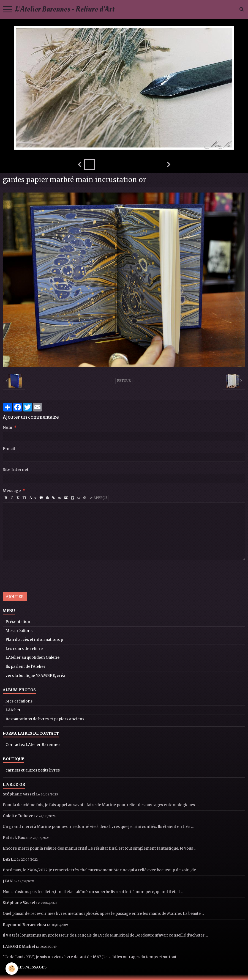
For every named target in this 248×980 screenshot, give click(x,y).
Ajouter (15, 597)
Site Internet (16, 470)
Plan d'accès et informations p (34, 640)
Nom (7, 428)
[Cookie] (12, 969)
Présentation (18, 622)
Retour (124, 381)
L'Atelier (13, 710)
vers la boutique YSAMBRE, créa (35, 676)
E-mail (9, 449)
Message (12, 491)
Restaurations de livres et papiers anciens (45, 719)
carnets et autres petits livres (33, 770)
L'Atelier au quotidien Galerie (32, 658)
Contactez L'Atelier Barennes (33, 745)
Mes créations (19, 631)
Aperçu (98, 498)
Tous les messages (26, 967)
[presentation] (45, 576)
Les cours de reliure (24, 649)
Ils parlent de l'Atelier (25, 667)
